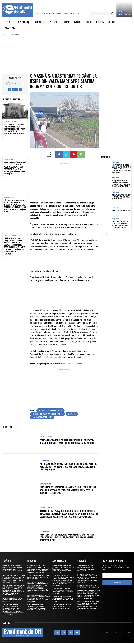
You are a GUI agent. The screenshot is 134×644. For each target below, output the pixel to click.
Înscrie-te (117, 583)
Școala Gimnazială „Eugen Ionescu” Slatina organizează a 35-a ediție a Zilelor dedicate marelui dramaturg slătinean (39, 598)
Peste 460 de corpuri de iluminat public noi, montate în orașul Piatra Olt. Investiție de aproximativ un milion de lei (14, 130)
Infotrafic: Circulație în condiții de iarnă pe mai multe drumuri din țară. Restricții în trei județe (120, 224)
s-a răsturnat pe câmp (42, 417)
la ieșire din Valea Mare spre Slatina (48, 414)
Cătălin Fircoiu (18, 84)
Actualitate (9, 197)
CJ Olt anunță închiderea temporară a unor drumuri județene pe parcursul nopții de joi (63, 599)
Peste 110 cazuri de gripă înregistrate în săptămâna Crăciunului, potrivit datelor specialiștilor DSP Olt (13, 569)
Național (116, 162)
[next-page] (107, 234)
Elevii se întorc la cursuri (121, 211)
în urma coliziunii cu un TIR (50, 410)
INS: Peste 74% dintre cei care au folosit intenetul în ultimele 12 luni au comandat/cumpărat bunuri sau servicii (121, 169)
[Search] (112, 14)
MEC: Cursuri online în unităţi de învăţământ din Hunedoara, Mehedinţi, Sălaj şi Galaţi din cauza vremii (121, 183)
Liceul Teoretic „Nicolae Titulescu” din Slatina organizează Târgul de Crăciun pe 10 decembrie (36, 607)
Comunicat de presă (124, 15)
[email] (117, 576)
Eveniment (15, 35)
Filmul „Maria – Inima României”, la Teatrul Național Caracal (89, 586)
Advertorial (122, 12)
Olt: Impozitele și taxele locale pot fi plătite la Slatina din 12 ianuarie (62, 606)
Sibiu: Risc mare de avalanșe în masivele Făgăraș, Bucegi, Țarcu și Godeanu (121, 197)
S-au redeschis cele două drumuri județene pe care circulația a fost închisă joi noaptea (63, 591)
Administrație (10, 122)
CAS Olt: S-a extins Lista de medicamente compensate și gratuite (13, 600)
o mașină (72, 414)
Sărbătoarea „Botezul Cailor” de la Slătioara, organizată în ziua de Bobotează (86, 568)
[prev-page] (103, 234)
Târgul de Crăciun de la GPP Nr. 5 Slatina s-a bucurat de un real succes (38, 577)
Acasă (5, 35)
